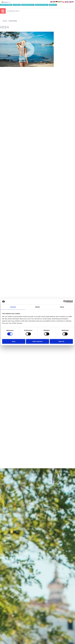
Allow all (61, 341)
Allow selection (37, 341)
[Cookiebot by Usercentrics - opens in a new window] (65, 302)
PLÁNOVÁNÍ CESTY (27, 5)
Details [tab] (37, 307)
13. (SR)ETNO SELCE (13, 11)
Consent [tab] (13, 307)
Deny (14, 341)
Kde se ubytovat (41, 5)
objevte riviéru (6, 5)
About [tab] (62, 307)
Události (52, 5)
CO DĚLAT (16, 5)
